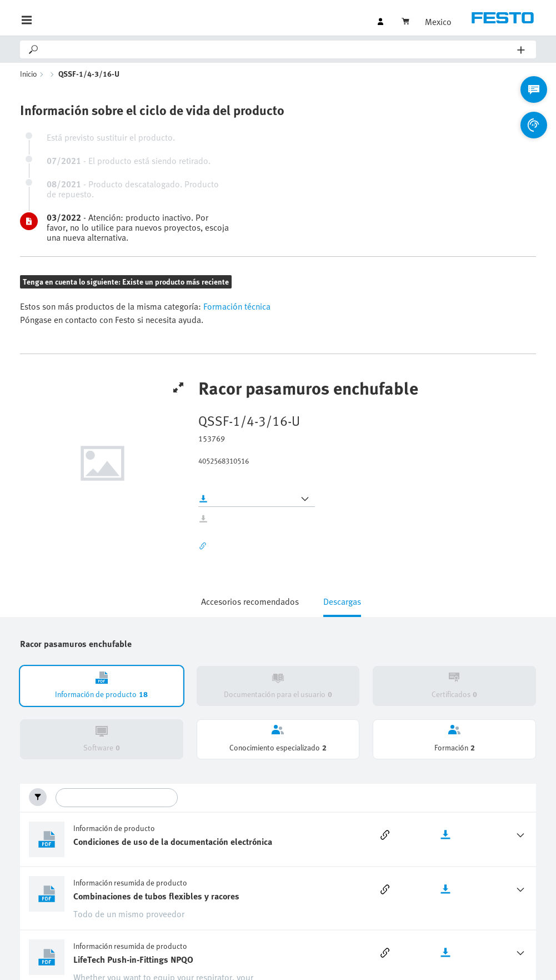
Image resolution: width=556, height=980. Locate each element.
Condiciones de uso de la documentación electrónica (173, 842)
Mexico (438, 22)
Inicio (29, 74)
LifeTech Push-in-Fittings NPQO (133, 959)
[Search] (279, 49)
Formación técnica (236, 306)
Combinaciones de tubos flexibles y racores (156, 896)
